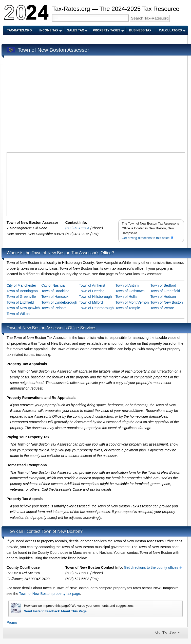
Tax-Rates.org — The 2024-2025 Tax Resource (116, 9)
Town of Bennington (22, 291)
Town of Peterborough (96, 308)
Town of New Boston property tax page (50, 594)
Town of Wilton (18, 314)
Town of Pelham (54, 308)
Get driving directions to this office (147, 238)
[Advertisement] (48, 105)
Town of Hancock (55, 297)
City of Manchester (21, 285)
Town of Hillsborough (95, 297)
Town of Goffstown (130, 291)
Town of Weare (162, 308)
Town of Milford (91, 302)
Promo (12, 622)
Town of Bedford (163, 285)
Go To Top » (168, 632)
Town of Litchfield (20, 302)
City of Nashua (53, 285)
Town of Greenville (21, 297)
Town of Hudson (163, 297)
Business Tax (140, 30)
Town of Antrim (127, 285)
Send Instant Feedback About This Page (55, 611)
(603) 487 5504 (78, 228)
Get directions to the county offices (153, 567)
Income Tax (49, 30)
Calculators (170, 30)
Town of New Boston (167, 302)
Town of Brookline (55, 291)
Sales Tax (75, 30)
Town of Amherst (92, 285)
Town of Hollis (126, 297)
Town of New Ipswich (23, 308)
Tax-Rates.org (20, 30)
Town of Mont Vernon (132, 302)
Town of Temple (128, 308)
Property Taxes (106, 30)
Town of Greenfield (165, 291)
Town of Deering (92, 291)
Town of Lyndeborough (59, 302)
